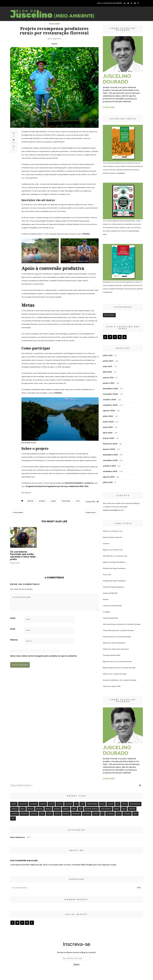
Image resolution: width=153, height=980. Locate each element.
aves (82, 772)
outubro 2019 (109, 466)
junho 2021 (108, 361)
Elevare (106, 599)
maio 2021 (108, 366)
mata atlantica (106, 777)
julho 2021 (108, 355)
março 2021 (108, 378)
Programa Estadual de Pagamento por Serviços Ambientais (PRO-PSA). (57, 486)
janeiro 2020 (109, 449)
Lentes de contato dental (112, 606)
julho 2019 (108, 482)
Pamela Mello (115, 655)
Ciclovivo (106, 544)
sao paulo (87, 782)
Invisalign (106, 612)
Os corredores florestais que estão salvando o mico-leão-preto (23, 556)
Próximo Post (91, 513)
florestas (39, 777)
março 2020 (108, 438)
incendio (57, 777)
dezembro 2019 (110, 455)
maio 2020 (108, 427)
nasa (124, 777)
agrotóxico (23, 772)
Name (13, 618)
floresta (30, 777)
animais (43, 772)
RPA (119, 686)
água (135, 782)
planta (49, 782)
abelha (14, 772)
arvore (51, 772)
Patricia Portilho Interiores (112, 537)
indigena (66, 777)
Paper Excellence (119, 562)
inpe (81, 777)
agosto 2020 (109, 411)
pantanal (34, 782)
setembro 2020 (110, 405)
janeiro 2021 (109, 383)
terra (119, 782)
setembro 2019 (110, 471)
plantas (57, 782)
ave (76, 772)
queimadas (76, 782)
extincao (14, 777)
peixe (42, 782)
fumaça (48, 777)
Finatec (86, 234)
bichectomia (121, 643)
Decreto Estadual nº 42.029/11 (79, 483)
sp (102, 782)
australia (69, 772)
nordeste (15, 782)
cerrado (110, 772)
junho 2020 (108, 422)
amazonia (34, 772)
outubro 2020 (109, 400)
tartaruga (110, 782)
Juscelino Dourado (134, 624)
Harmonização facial (110, 618)
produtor (42, 501)
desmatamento (135, 772)
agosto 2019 (109, 477)
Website (14, 640)
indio (74, 777)
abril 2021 (107, 372)
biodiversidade (92, 772)
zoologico (127, 782)
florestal (30, 501)
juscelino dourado (91, 777)
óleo (13, 787)
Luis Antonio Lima (115, 531)
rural (78, 501)
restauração (66, 501)
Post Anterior (18, 513)
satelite (96, 782)
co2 (118, 772)
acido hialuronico (122, 649)
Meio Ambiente (54, 39)
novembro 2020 (110, 394)
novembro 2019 (110, 460)
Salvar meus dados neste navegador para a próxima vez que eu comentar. (44, 656)
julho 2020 (108, 416)
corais (124, 772)
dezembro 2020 (110, 389)
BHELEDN (114, 593)
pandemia (24, 782)
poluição (66, 782)
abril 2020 (108, 433)
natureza (132, 777)
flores (23, 777)
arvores (60, 772)
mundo (117, 777)
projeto (53, 501)
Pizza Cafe (107, 575)
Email (13, 629)
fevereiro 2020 (110, 444)
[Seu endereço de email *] (77, 963)
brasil (102, 772)
